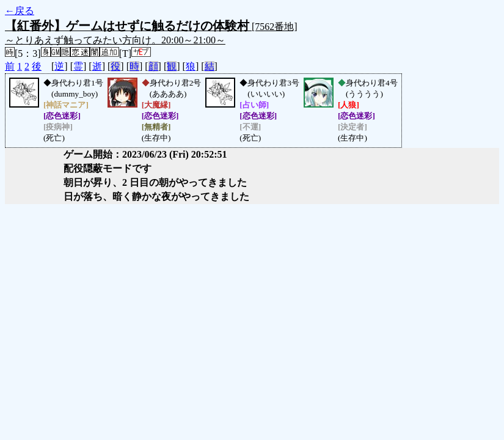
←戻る (20, 11)
